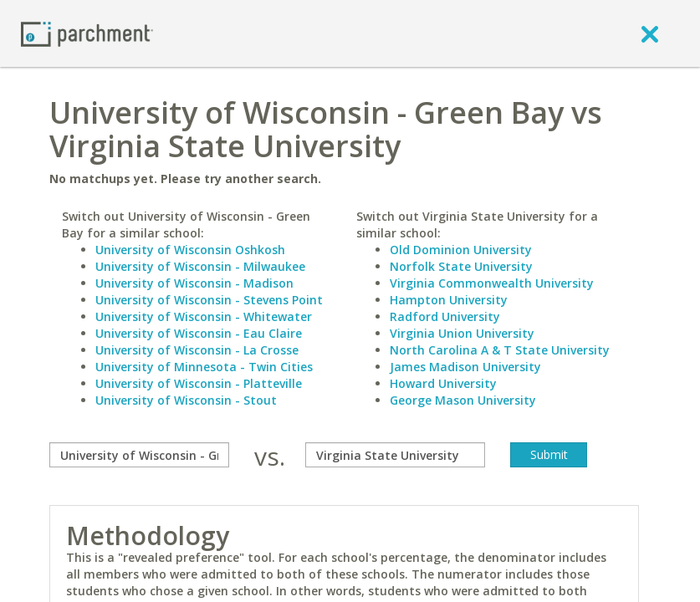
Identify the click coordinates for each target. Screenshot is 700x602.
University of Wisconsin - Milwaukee (200, 266)
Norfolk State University (461, 266)
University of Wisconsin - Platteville (199, 383)
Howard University (443, 383)
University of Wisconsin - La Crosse (197, 350)
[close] (650, 33)
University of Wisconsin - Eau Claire (199, 333)
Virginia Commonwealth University (492, 283)
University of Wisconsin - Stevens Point (209, 300)
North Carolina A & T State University (500, 350)
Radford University (445, 316)
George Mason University (463, 400)
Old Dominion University (461, 250)
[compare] (139, 455)
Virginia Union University (462, 333)
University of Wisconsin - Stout (186, 400)
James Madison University (465, 367)
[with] (395, 455)
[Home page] (87, 33)
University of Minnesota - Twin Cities (204, 367)
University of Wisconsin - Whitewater (204, 316)
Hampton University (449, 300)
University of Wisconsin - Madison (194, 283)
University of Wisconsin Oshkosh (190, 250)
